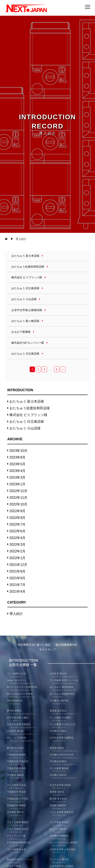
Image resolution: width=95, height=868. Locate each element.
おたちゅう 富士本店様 (27, 401)
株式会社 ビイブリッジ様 (28, 415)
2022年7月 (18, 524)
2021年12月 (18, 565)
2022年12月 (18, 491)
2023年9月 (18, 457)
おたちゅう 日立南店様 (27, 422)
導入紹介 (16, 614)
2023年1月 (18, 484)
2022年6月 (18, 531)
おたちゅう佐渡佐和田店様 (30, 408)
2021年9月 (18, 571)
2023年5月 (18, 464)
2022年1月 (18, 558)
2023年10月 (18, 451)
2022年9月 (18, 511)
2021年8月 (18, 578)
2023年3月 (18, 477)
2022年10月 (18, 504)
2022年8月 (18, 518)
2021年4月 (18, 591)
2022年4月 (18, 538)
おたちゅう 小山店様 (25, 428)
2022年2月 (18, 551)
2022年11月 (18, 498)
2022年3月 (18, 545)
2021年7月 (18, 585)
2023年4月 (18, 471)
